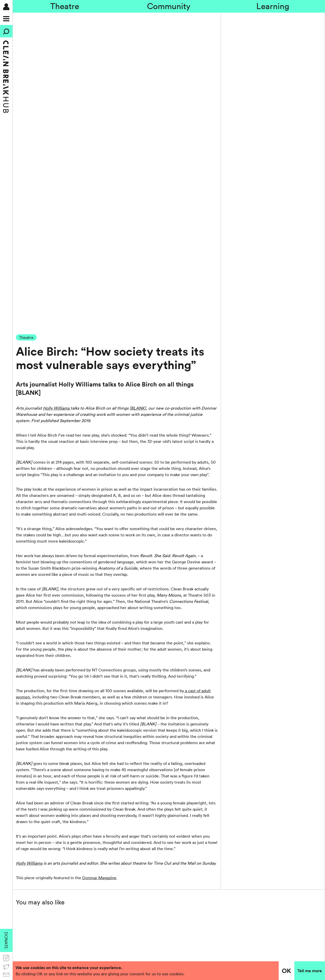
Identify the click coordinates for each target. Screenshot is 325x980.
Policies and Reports (139, 849)
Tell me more (310, 971)
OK (286, 971)
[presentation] (235, 751)
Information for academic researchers (155, 862)
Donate (6, 940)
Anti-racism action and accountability (155, 856)
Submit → (81, 750)
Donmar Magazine (99, 579)
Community (169, 6)
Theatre (65, 6)
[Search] (6, 31)
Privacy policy (256, 765)
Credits (128, 868)
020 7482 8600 (33, 883)
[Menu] (6, 19)
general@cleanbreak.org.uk (44, 889)
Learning (273, 6)
